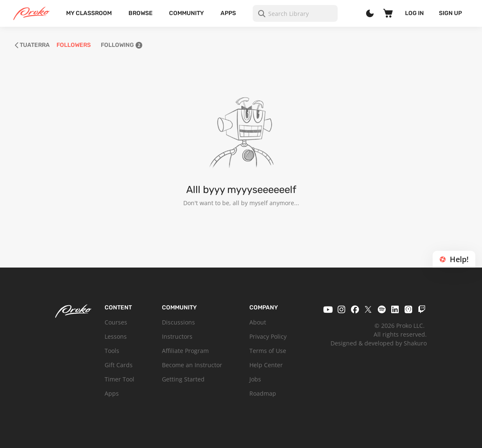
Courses (116, 322)
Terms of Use (268, 351)
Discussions (178, 322)
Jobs (255, 379)
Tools (112, 351)
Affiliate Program (185, 351)
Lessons (116, 336)
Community (186, 13)
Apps (228, 13)
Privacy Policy (268, 336)
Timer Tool (119, 379)
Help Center (266, 365)
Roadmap (263, 393)
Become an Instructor (192, 365)
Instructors (177, 336)
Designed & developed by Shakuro (379, 343)
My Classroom (89, 13)
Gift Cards (119, 365)
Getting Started (183, 379)
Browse (141, 13)
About (258, 322)
